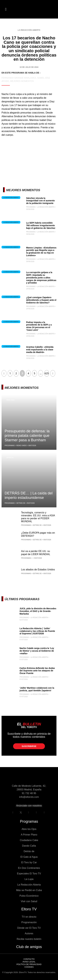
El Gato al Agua (29, 857)
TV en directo (29, 917)
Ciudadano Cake (29, 840)
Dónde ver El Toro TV (29, 928)
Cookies (29, 967)
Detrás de (10, 458)
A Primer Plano (29, 835)
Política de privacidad (29, 964)
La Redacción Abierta (29, 30)
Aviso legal (29, 962)
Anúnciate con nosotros (29, 806)
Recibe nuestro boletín (29, 939)
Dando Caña (29, 846)
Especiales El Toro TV (29, 874)
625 (47, 373)
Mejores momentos (22, 81)
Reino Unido (11, 400)
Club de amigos (29, 947)
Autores (29, 933)
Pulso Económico (29, 896)
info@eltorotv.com (29, 797)
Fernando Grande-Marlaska (19, 78)
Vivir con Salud (29, 901)
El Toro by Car (29, 862)
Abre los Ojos (29, 829)
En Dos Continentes (29, 868)
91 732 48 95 (29, 793)
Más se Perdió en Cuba (29, 890)
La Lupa (29, 879)
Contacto (29, 959)
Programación (29, 922)
